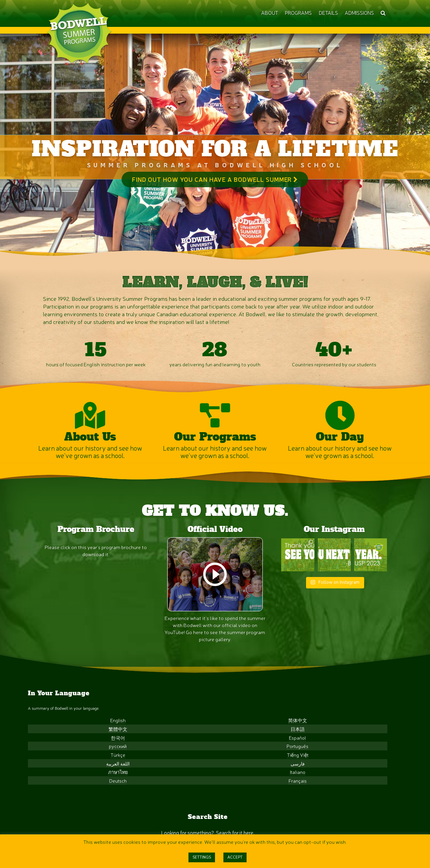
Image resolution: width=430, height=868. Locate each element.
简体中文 (114, 766)
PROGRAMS (298, 13)
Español (114, 783)
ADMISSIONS (359, 13)
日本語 (114, 775)
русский (57, 792)
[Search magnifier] (261, 770)
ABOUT (270, 13)
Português (114, 792)
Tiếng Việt (114, 801)
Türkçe (56, 801)
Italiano (114, 818)
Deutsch (56, 826)
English (56, 766)
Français (114, 826)
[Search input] (207, 770)
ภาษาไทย (56, 818)
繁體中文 (56, 775)
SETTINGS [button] (202, 857)
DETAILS (328, 13)
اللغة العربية (56, 809)
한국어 (56, 783)
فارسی (114, 809)
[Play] (215, 612)
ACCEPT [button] (235, 857)
